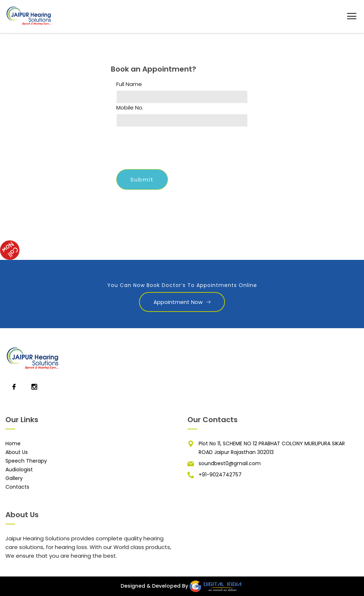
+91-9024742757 (220, 475)
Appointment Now (182, 302)
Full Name (129, 84)
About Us (17, 452)
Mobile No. (130, 108)
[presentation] (171, 150)
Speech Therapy (26, 461)
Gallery (14, 478)
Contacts (17, 487)
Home (13, 443)
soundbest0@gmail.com (230, 463)
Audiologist (19, 469)
